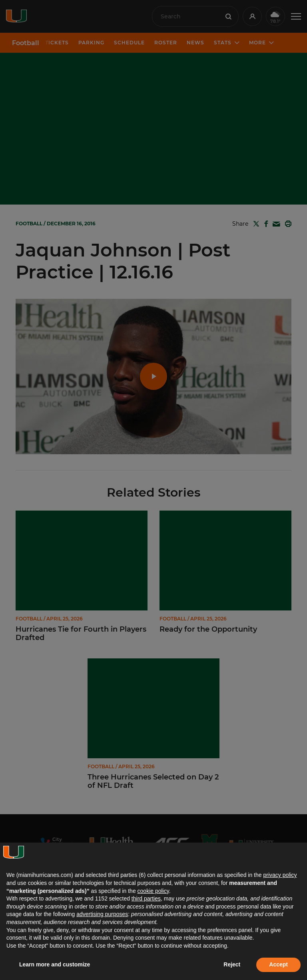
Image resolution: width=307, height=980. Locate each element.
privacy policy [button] (280, 875)
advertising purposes (102, 914)
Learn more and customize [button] (55, 964)
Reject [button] (232, 964)
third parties (146, 898)
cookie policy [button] (153, 891)
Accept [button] (278, 964)
